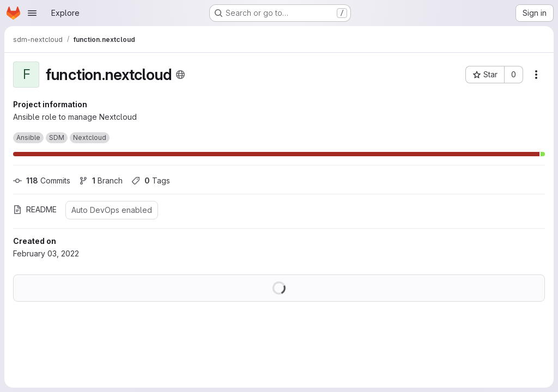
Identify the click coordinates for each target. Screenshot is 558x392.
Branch (101, 180)
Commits (42, 180)
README (35, 209)
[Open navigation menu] (32, 13)
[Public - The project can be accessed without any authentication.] (180, 75)
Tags (151, 180)
